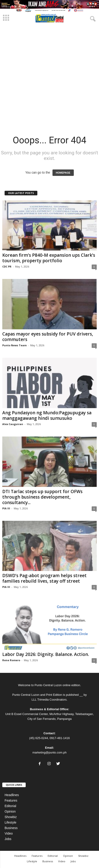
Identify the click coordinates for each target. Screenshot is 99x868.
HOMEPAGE (63, 173)
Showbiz (11, 817)
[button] (92, 18)
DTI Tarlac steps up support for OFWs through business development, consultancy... (42, 497)
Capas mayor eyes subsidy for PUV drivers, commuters (48, 337)
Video (9, 833)
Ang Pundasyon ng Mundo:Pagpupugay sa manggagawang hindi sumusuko (47, 415)
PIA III (6, 508)
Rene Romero (11, 660)
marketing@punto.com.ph (49, 752)
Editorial (10, 806)
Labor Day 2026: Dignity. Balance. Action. (46, 654)
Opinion (10, 811)
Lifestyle (10, 822)
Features (11, 800)
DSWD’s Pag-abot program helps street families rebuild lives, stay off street (44, 578)
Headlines (12, 795)
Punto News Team (14, 345)
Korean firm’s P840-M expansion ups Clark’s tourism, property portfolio (49, 258)
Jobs (8, 839)
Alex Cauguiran (13, 424)
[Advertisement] (49, 76)
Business (11, 828)
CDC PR (7, 266)
